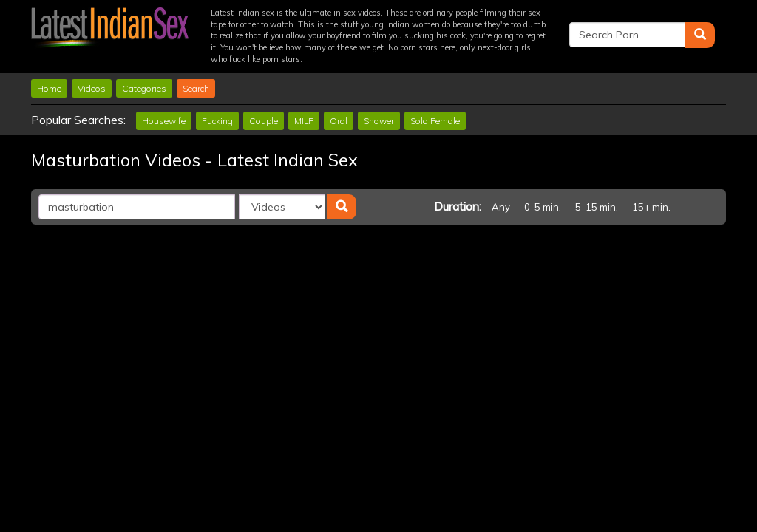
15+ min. (651, 207)
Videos (92, 88)
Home (49, 88)
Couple (264, 121)
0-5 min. (543, 207)
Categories (144, 88)
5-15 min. (597, 207)
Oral (339, 121)
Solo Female (435, 121)
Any (501, 207)
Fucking (217, 121)
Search (196, 88)
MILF (304, 121)
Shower (379, 121)
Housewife (164, 121)
